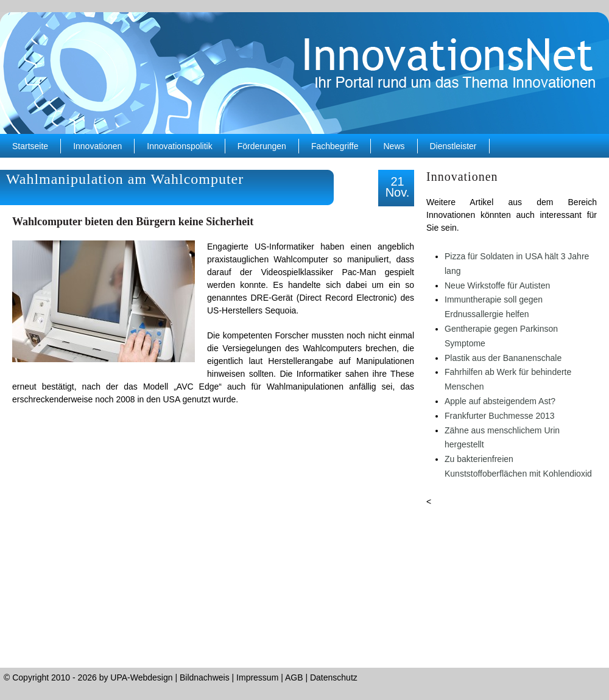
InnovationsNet (304, 73)
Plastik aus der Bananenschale (503, 358)
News (394, 146)
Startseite (30, 146)
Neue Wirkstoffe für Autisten (497, 285)
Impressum (257, 677)
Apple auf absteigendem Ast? (500, 401)
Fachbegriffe (335, 146)
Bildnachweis (205, 677)
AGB (294, 677)
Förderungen (262, 146)
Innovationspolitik (179, 146)
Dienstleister (453, 146)
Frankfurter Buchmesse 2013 (500, 416)
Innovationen (97, 146)
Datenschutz (334, 677)
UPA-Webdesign (141, 677)
